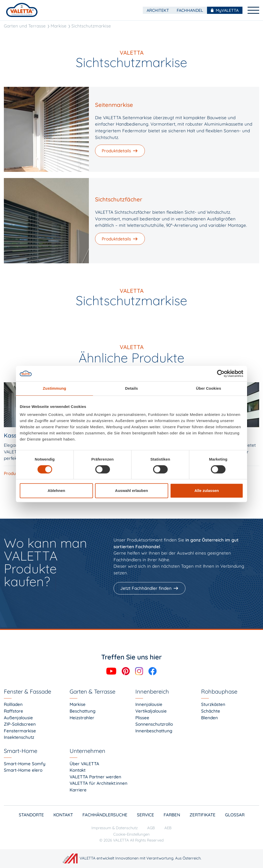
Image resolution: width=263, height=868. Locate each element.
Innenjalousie (149, 704)
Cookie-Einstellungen (131, 834)
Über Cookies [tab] (209, 388)
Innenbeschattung (154, 731)
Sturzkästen (213, 704)
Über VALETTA (84, 764)
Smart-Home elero (23, 770)
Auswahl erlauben (131, 491)
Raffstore (13, 711)
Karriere (78, 790)
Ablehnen (56, 491)
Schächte (211, 711)
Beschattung (83, 711)
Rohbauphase (219, 692)
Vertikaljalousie (151, 711)
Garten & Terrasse (92, 692)
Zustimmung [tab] (55, 388)
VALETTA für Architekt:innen (98, 783)
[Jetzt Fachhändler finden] (150, 588)
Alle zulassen (207, 491)
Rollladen (13, 704)
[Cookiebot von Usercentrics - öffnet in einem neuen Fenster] (221, 374)
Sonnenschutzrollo (154, 724)
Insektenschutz (19, 737)
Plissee (142, 718)
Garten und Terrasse (25, 26)
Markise (59, 26)
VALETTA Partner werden (95, 777)
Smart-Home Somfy (25, 764)
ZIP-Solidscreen (20, 724)
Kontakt (78, 770)
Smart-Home (21, 751)
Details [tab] (131, 388)
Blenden (209, 718)
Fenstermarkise (20, 731)
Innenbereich (152, 692)
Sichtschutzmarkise (91, 26)
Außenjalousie (18, 718)
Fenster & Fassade (27, 692)
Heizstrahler (82, 718)
